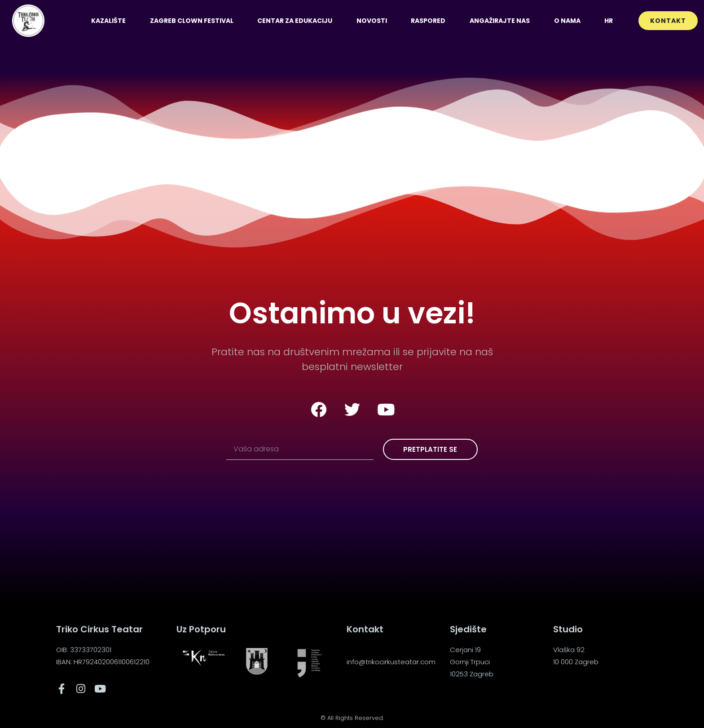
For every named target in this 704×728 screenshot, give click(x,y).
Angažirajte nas (500, 21)
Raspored (428, 21)
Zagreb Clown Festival (192, 21)
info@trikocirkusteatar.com (391, 662)
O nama (567, 21)
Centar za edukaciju (295, 21)
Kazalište (108, 21)
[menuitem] (609, 21)
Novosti (372, 21)
